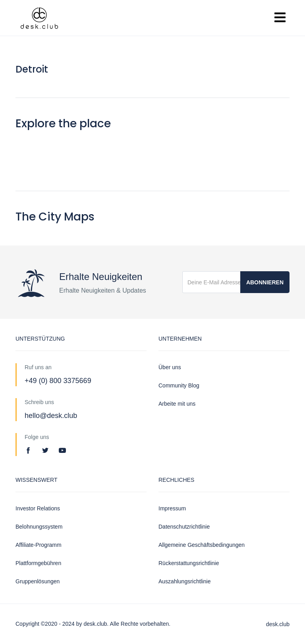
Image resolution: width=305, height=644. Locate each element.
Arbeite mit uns (177, 404)
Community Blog (179, 385)
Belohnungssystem (39, 527)
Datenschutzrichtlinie (184, 527)
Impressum (172, 508)
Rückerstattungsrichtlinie (189, 563)
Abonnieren (265, 282)
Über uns (170, 367)
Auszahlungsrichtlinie (185, 581)
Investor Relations (38, 508)
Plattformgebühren (38, 563)
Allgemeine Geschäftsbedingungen (202, 545)
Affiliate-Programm (39, 545)
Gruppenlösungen (38, 581)
